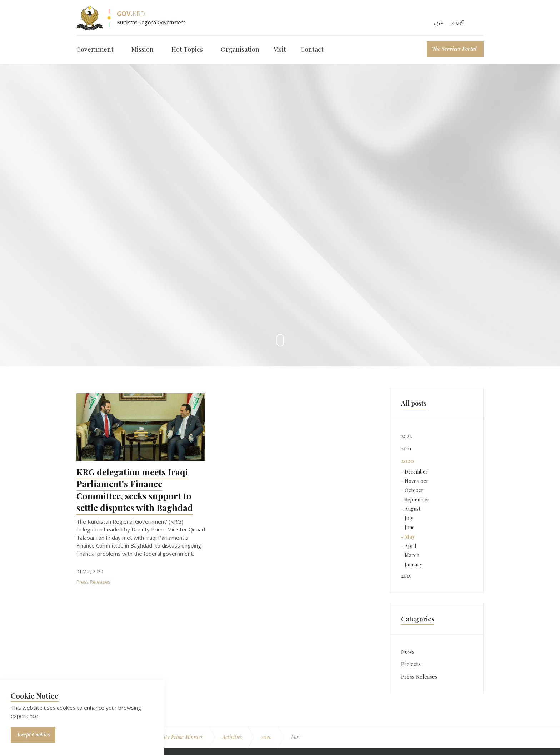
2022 (406, 436)
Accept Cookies (33, 734)
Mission (142, 49)
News (408, 651)
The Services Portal (454, 49)
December (416, 472)
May (410, 537)
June (410, 527)
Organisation (240, 49)
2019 (406, 575)
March (412, 555)
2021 (406, 448)
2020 (407, 461)
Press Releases (93, 582)
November (417, 481)
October (414, 490)
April (410, 546)
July (409, 518)
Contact (312, 49)
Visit (280, 49)
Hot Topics (187, 49)
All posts (414, 403)
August (412, 509)
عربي (439, 22)
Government (95, 49)
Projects (411, 664)
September (417, 499)
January (413, 564)
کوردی (457, 22)
